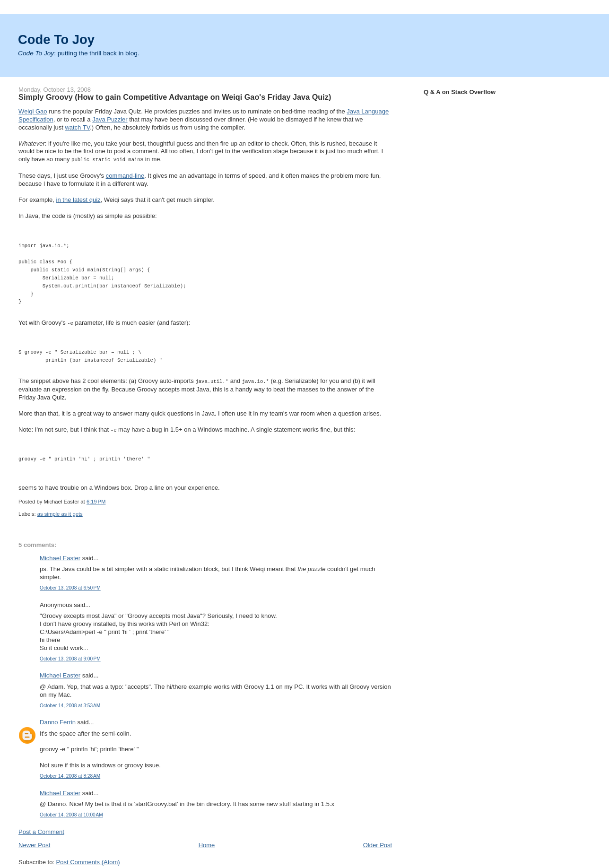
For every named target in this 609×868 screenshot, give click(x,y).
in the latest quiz (78, 199)
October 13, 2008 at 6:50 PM (70, 586)
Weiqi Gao (33, 111)
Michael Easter (60, 556)
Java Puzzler (110, 119)
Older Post (378, 843)
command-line (125, 175)
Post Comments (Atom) (88, 860)
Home (207, 843)
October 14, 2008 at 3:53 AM (70, 704)
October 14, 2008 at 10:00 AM (71, 813)
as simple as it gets (60, 512)
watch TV (77, 127)
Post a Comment (41, 830)
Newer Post (34, 843)
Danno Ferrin (58, 720)
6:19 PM (96, 500)
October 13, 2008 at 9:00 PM (70, 657)
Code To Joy (56, 39)
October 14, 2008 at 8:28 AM (70, 774)
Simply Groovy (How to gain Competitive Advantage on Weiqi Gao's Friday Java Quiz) (175, 97)
